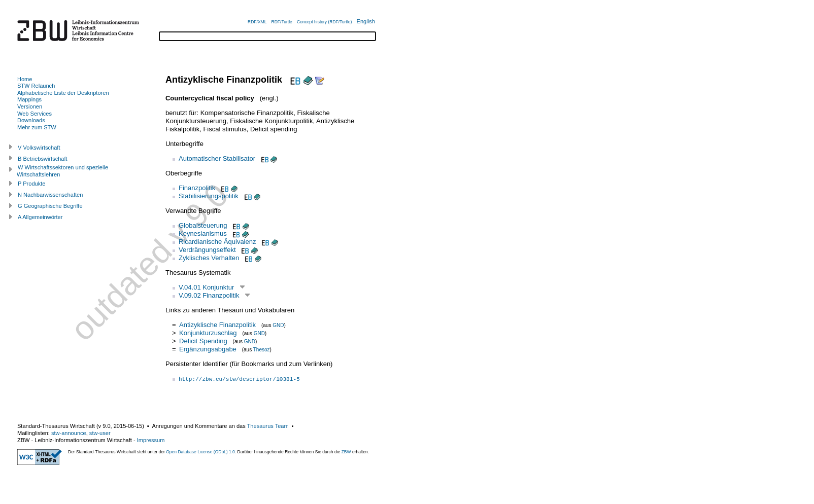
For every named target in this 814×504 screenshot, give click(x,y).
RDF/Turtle (282, 22)
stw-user (100, 433)
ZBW (346, 452)
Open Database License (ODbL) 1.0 (200, 452)
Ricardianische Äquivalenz (217, 242)
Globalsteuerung (203, 225)
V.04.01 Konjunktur (206, 287)
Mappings (29, 99)
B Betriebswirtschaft (43, 159)
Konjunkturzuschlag (208, 333)
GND (278, 325)
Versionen (30, 106)
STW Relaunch (36, 86)
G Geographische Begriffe (50, 206)
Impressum (151, 440)
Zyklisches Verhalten (209, 258)
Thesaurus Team (268, 426)
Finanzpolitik (197, 188)
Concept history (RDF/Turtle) (324, 22)
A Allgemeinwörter (40, 217)
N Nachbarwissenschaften (50, 195)
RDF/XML (257, 22)
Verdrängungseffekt (207, 250)
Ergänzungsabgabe (208, 349)
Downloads (31, 120)
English (366, 21)
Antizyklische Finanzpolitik (217, 325)
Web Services (35, 114)
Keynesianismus (203, 233)
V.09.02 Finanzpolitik (209, 295)
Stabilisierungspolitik (209, 196)
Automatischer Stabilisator (217, 158)
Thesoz (262, 350)
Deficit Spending (203, 341)
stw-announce (69, 433)
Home (25, 79)
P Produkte (31, 184)
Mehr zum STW (37, 127)
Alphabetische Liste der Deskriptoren (63, 93)
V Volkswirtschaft (39, 148)
